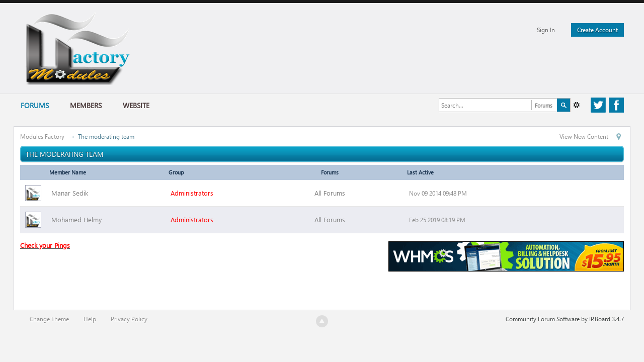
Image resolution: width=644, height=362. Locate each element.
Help (90, 319)
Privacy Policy (129, 319)
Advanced (577, 105)
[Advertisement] (203, 280)
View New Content (584, 137)
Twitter (598, 110)
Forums (35, 105)
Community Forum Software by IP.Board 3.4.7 (565, 319)
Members (86, 105)
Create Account (597, 30)
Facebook (616, 110)
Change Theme (49, 319)
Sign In (546, 30)
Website (136, 105)
